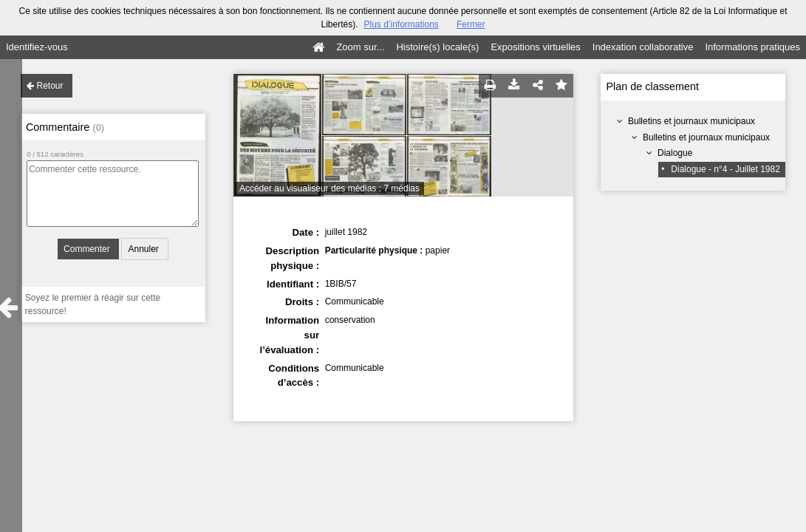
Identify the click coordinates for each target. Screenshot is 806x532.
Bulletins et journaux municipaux (691, 121)
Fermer (471, 24)
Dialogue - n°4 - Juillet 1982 (725, 169)
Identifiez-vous (37, 47)
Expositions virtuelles (535, 47)
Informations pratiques (752, 47)
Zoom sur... (360, 47)
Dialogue (675, 153)
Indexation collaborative (643, 47)
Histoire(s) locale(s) (437, 47)
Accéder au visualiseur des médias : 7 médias (329, 188)
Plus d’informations (401, 24)
